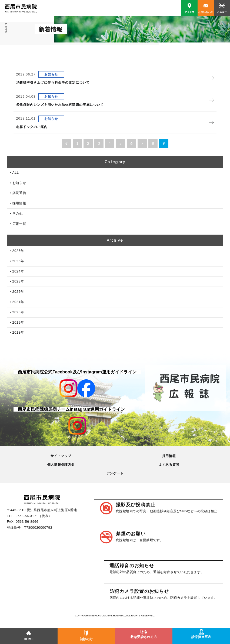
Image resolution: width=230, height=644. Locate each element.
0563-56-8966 (27, 522)
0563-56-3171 (27, 516)
